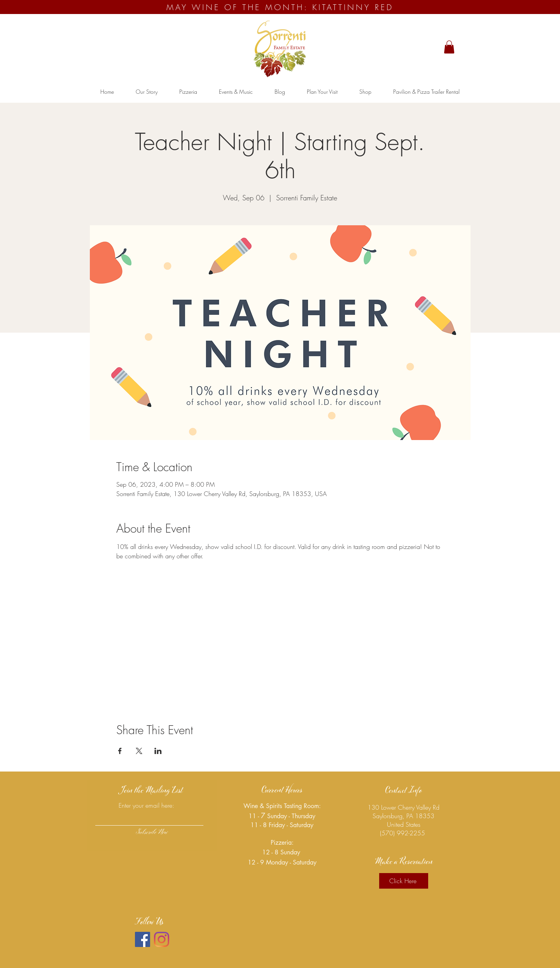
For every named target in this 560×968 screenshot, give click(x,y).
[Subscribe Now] (152, 833)
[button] (449, 47)
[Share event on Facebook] (120, 751)
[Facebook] (143, 939)
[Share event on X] (139, 751)
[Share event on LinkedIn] (158, 751)
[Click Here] (404, 881)
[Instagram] (162, 939)
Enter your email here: (146, 805)
